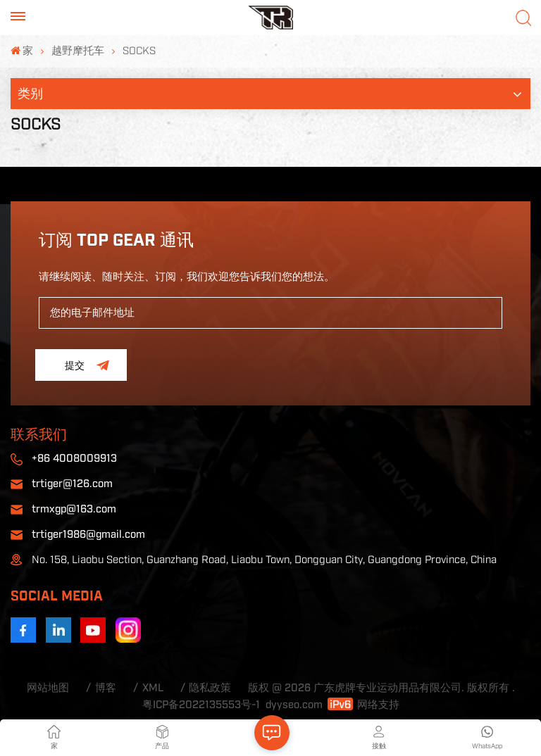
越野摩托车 (78, 51)
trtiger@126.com (72, 484)
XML (153, 688)
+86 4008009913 (74, 459)
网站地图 (48, 688)
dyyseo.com (294, 705)
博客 (106, 688)
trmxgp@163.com (74, 509)
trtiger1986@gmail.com (88, 535)
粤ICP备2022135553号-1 (201, 705)
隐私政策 (210, 688)
